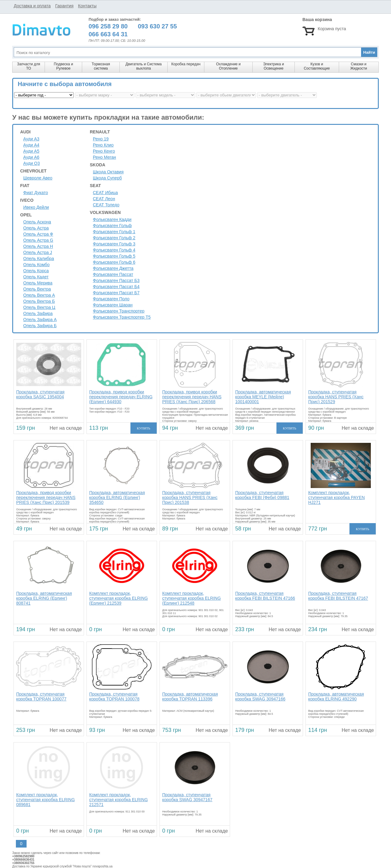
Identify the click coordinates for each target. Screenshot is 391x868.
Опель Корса (36, 271)
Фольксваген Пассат (113, 274)
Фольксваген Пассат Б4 (116, 287)
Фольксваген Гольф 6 (114, 262)
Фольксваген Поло (111, 299)
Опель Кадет (36, 277)
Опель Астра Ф (38, 234)
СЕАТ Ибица (105, 193)
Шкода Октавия (108, 172)
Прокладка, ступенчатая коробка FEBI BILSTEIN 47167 (338, 596)
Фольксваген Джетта (113, 268)
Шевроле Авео (38, 178)
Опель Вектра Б (39, 301)
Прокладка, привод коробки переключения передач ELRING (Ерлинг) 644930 (121, 397)
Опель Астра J (38, 252)
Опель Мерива (38, 283)
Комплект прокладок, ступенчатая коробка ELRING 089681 (46, 800)
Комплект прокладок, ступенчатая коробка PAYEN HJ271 (336, 497)
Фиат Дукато (36, 193)
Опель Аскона (37, 222)
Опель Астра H (38, 246)
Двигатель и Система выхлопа (144, 66)
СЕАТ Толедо (106, 205)
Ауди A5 (31, 151)
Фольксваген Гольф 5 (114, 256)
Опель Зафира (38, 313)
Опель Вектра (37, 289)
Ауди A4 (31, 145)
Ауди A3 (31, 139)
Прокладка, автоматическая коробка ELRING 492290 (336, 696)
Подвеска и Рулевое (63, 66)
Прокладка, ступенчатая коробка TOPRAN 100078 (114, 696)
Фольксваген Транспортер (119, 311)
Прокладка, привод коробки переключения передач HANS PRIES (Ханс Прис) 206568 (192, 397)
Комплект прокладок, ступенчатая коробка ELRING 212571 (119, 800)
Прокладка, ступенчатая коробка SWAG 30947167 (187, 797)
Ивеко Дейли (36, 207)
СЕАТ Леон (104, 199)
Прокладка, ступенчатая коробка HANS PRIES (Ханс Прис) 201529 (336, 397)
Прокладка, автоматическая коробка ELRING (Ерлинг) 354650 (117, 497)
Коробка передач (186, 64)
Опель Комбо (36, 265)
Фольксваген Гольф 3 (114, 244)
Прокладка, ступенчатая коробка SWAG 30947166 (260, 696)
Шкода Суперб (107, 178)
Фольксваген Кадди (112, 219)
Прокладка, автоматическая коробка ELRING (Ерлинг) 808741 (44, 598)
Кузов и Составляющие (317, 66)
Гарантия (64, 6)
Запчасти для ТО (29, 66)
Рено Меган (104, 157)
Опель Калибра (39, 259)
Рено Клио (103, 145)
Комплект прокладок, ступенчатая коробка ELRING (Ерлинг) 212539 (119, 598)
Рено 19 (101, 139)
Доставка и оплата (32, 6)
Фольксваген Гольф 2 (114, 238)
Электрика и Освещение (273, 66)
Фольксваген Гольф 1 (114, 232)
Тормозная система (101, 66)
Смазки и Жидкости (358, 66)
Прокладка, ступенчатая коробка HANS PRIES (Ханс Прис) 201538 (190, 497)
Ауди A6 (31, 157)
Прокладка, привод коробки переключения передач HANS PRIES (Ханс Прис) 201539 (46, 497)
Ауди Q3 (31, 163)
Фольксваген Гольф (112, 226)
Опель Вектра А (39, 295)
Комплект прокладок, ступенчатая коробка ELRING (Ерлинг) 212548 (192, 598)
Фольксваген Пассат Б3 (116, 280)
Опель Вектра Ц (39, 307)
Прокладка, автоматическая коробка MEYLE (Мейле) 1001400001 (263, 397)
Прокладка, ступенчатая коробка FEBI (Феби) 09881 (262, 495)
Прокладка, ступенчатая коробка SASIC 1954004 (40, 394)
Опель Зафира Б (40, 326)
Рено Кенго (104, 151)
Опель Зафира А (40, 320)
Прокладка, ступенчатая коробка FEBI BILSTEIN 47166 (265, 596)
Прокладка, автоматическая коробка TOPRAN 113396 (190, 696)
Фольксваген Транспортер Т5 (122, 317)
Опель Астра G (38, 240)
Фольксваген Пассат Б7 (116, 293)
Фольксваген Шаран (113, 305)
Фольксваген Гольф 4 (114, 250)
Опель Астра (36, 228)
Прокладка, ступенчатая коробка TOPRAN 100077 (41, 696)
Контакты (87, 6)
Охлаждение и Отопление (228, 66)
